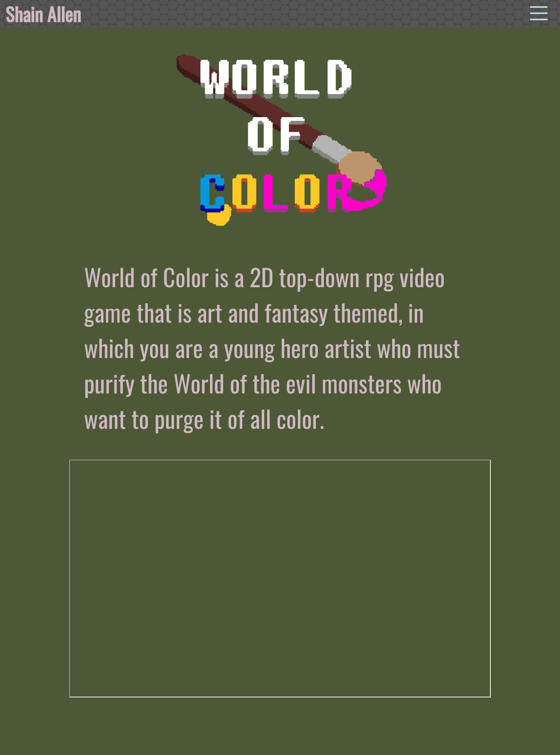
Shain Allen (43, 14)
